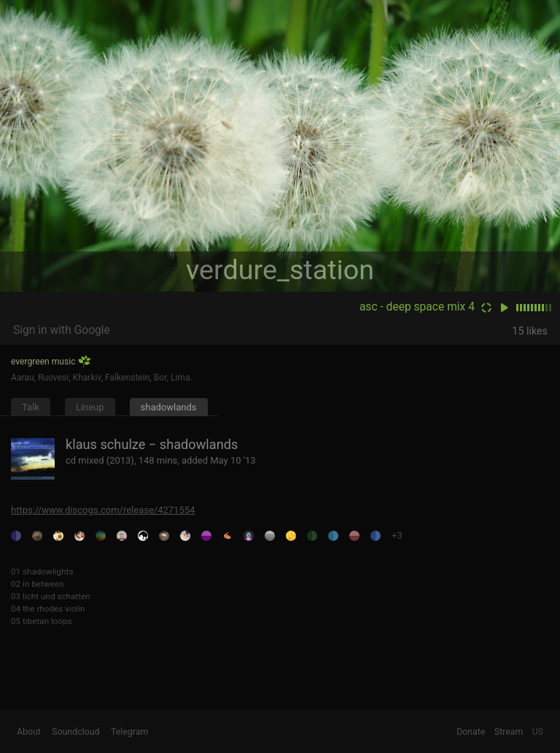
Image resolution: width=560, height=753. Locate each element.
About (29, 732)
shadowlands (169, 407)
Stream (509, 732)
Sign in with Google (62, 330)
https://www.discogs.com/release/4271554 (103, 510)
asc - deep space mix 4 (417, 307)
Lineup (90, 407)
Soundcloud (75, 732)
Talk (31, 407)
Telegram (129, 732)
